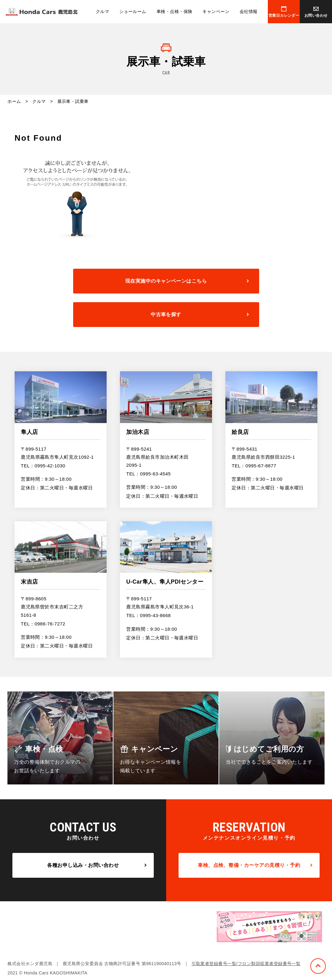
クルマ (102, 11)
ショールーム (133, 11)
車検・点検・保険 (175, 11)
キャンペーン (216, 11)
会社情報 (249, 11)
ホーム (14, 101)
